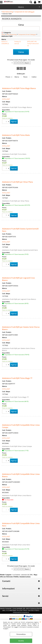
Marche (21, 7)
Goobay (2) (18, 41)
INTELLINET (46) (32, 41)
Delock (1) (4, 41)
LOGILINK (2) (5, 43)
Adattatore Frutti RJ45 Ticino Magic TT (17, 378)
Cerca (21, 25)
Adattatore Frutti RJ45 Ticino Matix (16, 135)
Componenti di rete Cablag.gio (27, 34)
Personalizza (21, 634)
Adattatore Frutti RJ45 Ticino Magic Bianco (19, 88)
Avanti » (27, 63)
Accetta (21, 641)
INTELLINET (6, 99)
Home (3, 34)
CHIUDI (40, 622)
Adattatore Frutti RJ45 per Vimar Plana (17, 182)
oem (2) (17, 43)
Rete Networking (12, 34)
